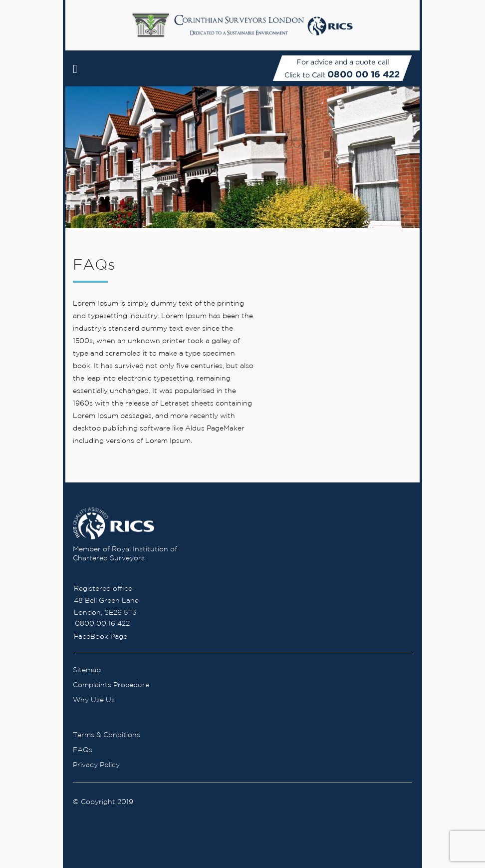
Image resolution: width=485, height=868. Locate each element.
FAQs (83, 750)
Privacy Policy (96, 765)
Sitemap (87, 670)
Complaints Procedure (111, 685)
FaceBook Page (101, 637)
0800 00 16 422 (364, 74)
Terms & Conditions (107, 735)
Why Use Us (94, 700)
